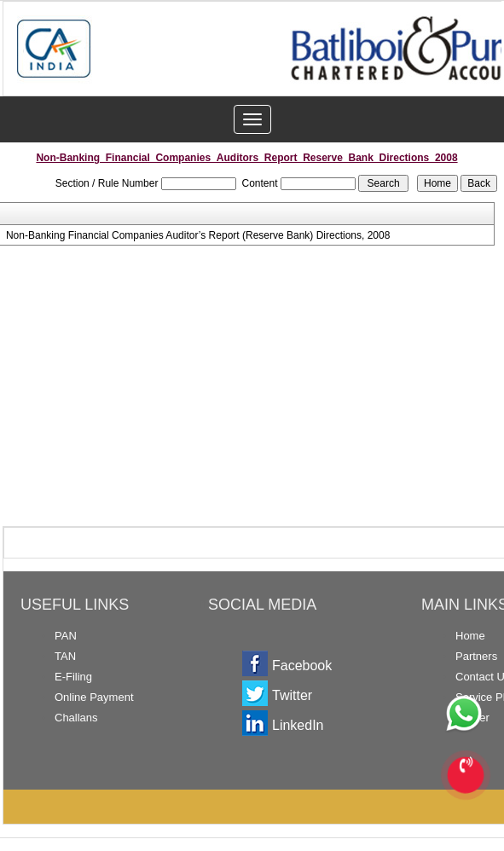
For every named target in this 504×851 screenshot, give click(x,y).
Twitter (292, 695)
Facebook (302, 666)
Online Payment (94, 697)
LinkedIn (298, 725)
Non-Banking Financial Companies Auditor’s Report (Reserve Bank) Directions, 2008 (198, 235)
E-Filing (73, 677)
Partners (476, 656)
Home (470, 636)
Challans (76, 718)
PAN (66, 636)
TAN (65, 656)
